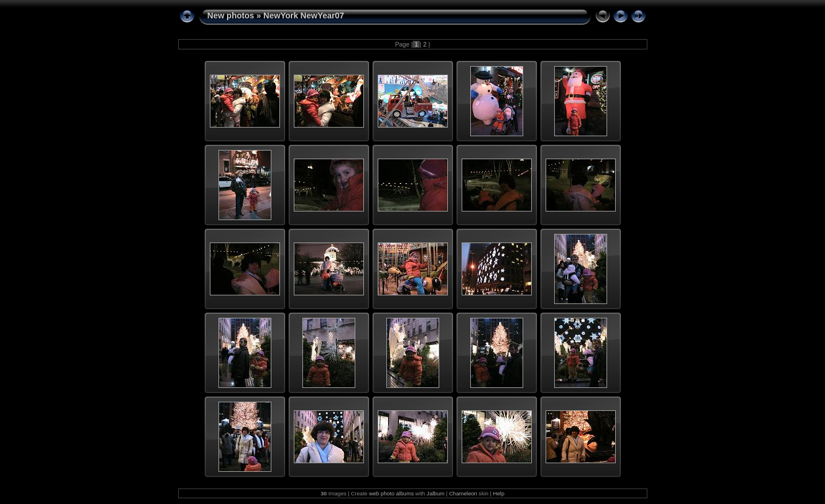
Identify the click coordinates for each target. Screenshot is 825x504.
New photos (231, 16)
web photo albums (392, 493)
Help (499, 493)
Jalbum (435, 493)
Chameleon (463, 493)
